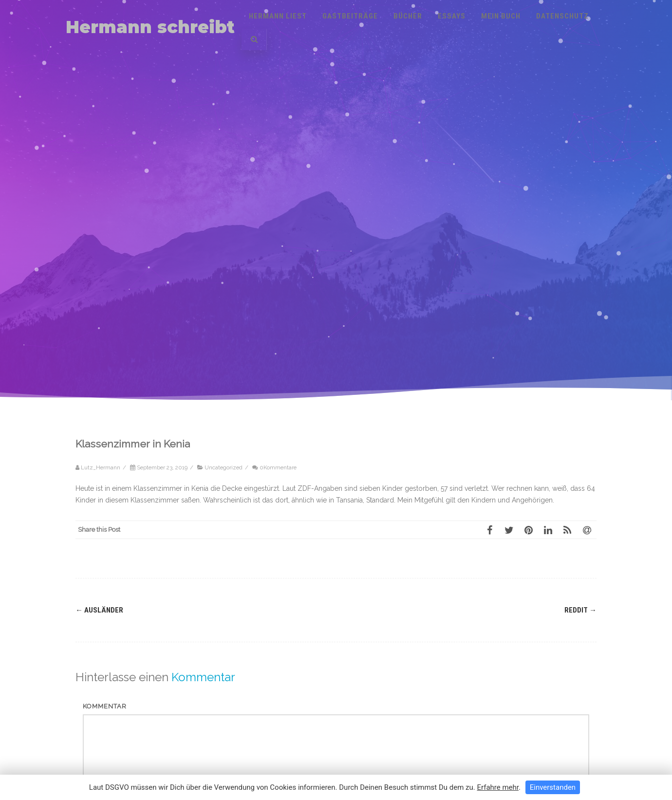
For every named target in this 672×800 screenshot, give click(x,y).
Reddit (580, 610)
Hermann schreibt (150, 27)
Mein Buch (501, 16)
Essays (452, 16)
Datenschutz (562, 16)
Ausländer (99, 610)
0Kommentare (278, 467)
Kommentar (105, 706)
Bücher (408, 16)
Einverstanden (553, 787)
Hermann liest (278, 16)
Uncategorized (224, 467)
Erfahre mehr (498, 787)
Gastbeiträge (350, 16)
